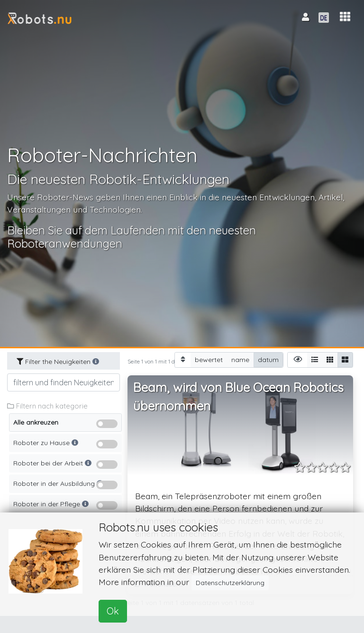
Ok (113, 611)
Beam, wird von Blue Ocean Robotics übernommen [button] (238, 397)
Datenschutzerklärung (230, 583)
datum (268, 359)
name (240, 359)
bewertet (209, 359)
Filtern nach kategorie (47, 406)
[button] (345, 17)
